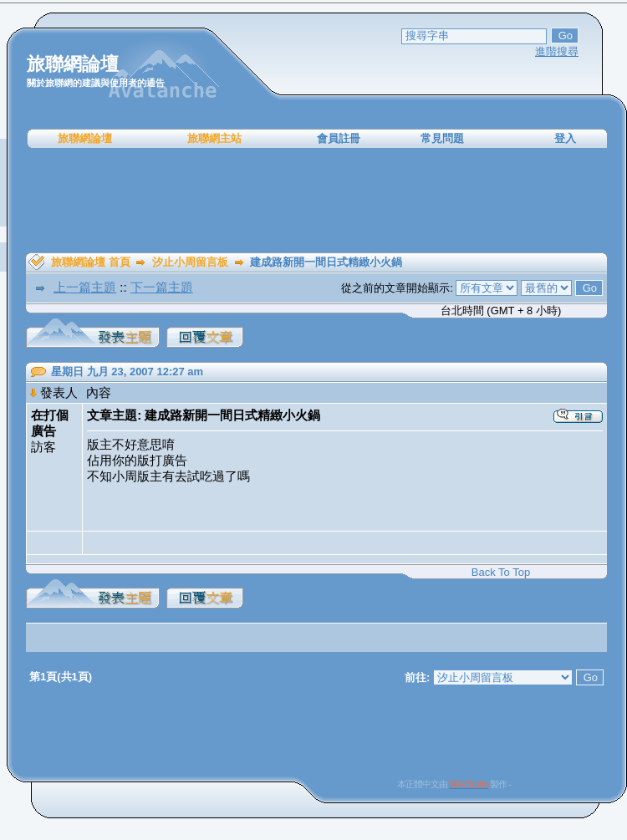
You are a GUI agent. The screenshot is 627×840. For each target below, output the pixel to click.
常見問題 (442, 138)
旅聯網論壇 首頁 (91, 262)
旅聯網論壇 (85, 138)
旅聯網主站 (214, 138)
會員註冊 (339, 138)
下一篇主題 (162, 287)
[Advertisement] (317, 201)
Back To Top (501, 572)
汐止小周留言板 (190, 262)
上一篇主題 (85, 287)
